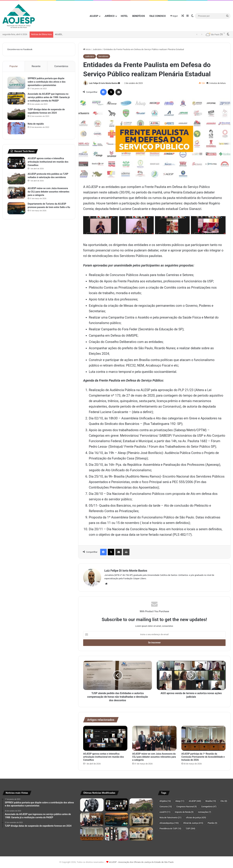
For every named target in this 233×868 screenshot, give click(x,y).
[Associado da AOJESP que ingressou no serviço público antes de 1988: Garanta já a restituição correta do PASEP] (16, 98)
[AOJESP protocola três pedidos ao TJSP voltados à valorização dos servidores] (16, 178)
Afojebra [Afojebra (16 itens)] (165, 801)
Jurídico (109, 16)
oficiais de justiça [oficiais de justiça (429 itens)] (196, 818)
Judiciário (97, 49)
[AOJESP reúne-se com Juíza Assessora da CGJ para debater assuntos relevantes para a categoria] (154, 738)
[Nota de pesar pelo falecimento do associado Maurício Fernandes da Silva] (92, 805)
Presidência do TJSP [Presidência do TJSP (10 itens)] (170, 829)
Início (87, 49)
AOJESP (94, 16)
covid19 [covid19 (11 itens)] (165, 812)
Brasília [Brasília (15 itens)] (211, 801)
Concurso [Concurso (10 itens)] (166, 807)
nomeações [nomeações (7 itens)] (205, 812)
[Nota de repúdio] (16, 128)
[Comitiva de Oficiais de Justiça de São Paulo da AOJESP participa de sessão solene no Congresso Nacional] (141, 834)
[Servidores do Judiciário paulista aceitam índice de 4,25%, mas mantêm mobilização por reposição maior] (117, 834)
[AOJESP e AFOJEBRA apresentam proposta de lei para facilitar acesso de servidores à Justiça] (141, 819)
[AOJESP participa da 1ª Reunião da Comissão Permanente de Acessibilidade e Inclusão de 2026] (203, 738)
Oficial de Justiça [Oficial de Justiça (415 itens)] (193, 823)
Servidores (103, 56)
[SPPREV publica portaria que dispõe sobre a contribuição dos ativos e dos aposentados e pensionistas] (16, 83)
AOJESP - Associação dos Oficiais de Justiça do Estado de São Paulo (141, 862)
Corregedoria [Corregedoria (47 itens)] (209, 807)
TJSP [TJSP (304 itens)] (191, 829)
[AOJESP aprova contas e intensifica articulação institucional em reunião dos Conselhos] (105, 738)
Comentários (61, 66)
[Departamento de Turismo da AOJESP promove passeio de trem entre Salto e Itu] (16, 208)
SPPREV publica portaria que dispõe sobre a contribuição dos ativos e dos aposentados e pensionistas (47, 82)
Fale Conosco (158, 16)
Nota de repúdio (36, 124)
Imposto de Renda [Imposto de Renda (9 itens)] (184, 812)
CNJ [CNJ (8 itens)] (224, 801)
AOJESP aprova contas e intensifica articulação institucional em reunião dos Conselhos (96, 34)
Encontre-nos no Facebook (20, 49)
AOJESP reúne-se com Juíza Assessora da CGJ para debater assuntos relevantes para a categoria (154, 757)
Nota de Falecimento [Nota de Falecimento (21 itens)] (170, 818)
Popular (14, 66)
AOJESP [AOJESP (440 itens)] (195, 801)
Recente (36, 66)
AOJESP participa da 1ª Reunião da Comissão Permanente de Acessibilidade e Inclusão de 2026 (203, 757)
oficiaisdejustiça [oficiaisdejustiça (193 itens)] (169, 823)
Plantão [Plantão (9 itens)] (212, 823)
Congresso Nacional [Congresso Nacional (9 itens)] (187, 807)
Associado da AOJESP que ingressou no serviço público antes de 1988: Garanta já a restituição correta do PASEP (49, 97)
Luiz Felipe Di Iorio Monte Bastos (103, 83)
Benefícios (139, 16)
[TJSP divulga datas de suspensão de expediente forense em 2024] (16, 114)
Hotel (124, 16)
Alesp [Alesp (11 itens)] (180, 801)
